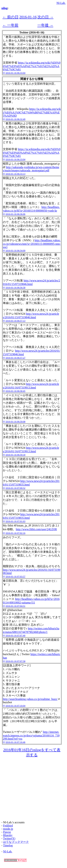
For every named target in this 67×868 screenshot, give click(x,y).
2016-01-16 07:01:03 (16, 521)
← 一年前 (10, 25)
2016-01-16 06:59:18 (16, 455)
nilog (4, 8)
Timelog (8, 845)
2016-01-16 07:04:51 (16, 606)
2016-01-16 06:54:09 (16, 250)
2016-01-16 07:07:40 (16, 635)
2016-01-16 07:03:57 (16, 576)
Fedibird (8, 826)
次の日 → (45, 17)
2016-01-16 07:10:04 (16, 706)
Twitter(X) (9, 838)
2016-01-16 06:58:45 (16, 391)
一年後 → (45, 25)
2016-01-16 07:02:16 (16, 533)
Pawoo (7, 832)
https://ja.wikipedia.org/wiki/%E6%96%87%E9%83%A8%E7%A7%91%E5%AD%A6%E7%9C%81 (32, 66)
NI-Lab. (61, 3)
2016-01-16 (28, 17)
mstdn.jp (8, 829)
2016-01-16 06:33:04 (16, 73)
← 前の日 (11, 17)
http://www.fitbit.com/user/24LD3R (36, 529)
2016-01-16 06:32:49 (16, 119)
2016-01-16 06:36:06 (16, 214)
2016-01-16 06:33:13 (16, 174)
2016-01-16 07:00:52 (16, 488)
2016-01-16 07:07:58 (16, 661)
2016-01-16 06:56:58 (16, 287)
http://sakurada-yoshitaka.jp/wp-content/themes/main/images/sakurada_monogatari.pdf (31, 169)
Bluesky (8, 835)
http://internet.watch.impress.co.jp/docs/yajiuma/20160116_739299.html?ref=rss (31, 735)
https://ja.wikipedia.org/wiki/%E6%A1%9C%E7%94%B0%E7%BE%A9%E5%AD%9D (32, 112)
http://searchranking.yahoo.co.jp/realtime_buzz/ (30, 699)
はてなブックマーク (16, 842)
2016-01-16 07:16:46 (16, 742)
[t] (4, 73)
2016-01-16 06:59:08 (16, 421)
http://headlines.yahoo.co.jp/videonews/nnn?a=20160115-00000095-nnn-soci (32, 244)
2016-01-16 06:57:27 (16, 358)
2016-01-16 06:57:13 (16, 321)
